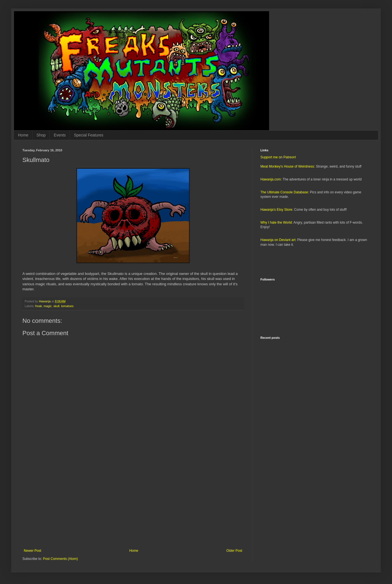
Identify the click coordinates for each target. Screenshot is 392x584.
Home (23, 135)
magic (48, 306)
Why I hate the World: (276, 223)
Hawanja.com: (271, 179)
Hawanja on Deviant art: (278, 240)
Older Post (234, 551)
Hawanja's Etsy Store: (277, 210)
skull (57, 306)
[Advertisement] (133, 502)
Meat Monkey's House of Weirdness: (288, 166)
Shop (41, 135)
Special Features (89, 135)
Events (60, 135)
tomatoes (67, 306)
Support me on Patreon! (278, 157)
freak (39, 306)
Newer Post (32, 551)
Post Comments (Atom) (60, 559)
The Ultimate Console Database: (285, 192)
